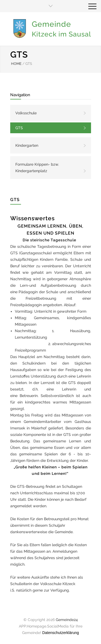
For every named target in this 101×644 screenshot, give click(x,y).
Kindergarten (27, 145)
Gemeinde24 (67, 620)
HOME (16, 64)
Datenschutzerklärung (61, 633)
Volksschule (26, 113)
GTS (19, 128)
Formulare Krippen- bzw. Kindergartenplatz (37, 168)
